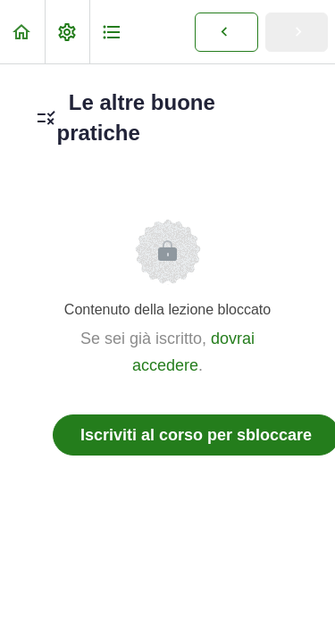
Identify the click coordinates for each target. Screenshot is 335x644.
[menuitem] (67, 32)
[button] (22, 32)
